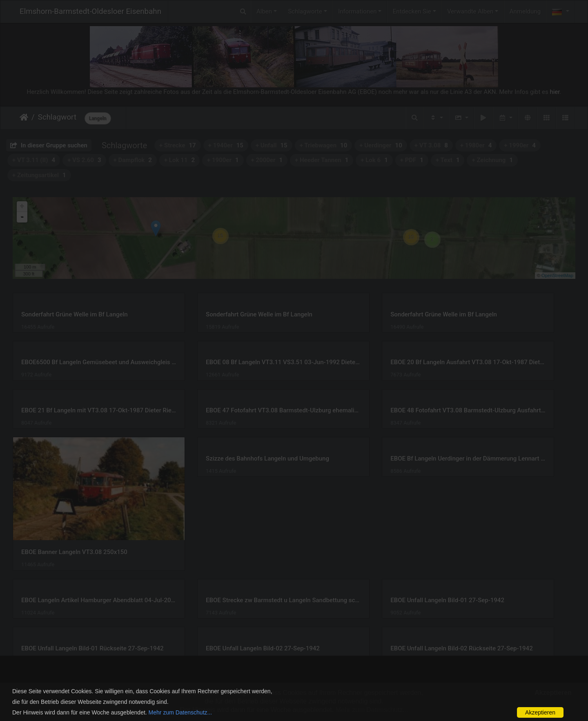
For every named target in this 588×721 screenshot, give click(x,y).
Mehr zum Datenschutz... (180, 712)
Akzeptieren (540, 712)
